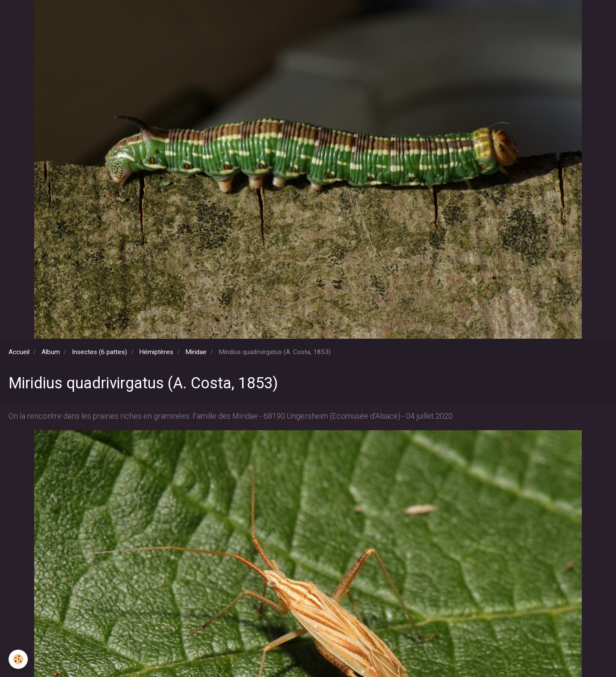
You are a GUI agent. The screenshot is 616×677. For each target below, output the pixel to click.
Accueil (19, 352)
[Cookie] (18, 659)
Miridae (196, 352)
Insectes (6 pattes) (99, 352)
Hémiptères (156, 352)
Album (51, 352)
